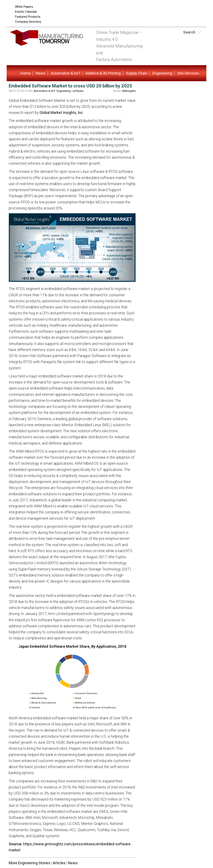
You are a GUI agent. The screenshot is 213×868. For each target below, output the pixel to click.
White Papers (24, 7)
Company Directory (28, 22)
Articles (59, 863)
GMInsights (129, 91)
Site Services (188, 73)
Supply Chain (137, 73)
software (78, 91)
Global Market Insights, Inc (61, 113)
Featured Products (28, 17)
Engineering (162, 73)
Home (25, 73)
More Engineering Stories (30, 863)
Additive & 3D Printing (103, 73)
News (41, 73)
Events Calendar (26, 12)
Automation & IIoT (66, 73)
